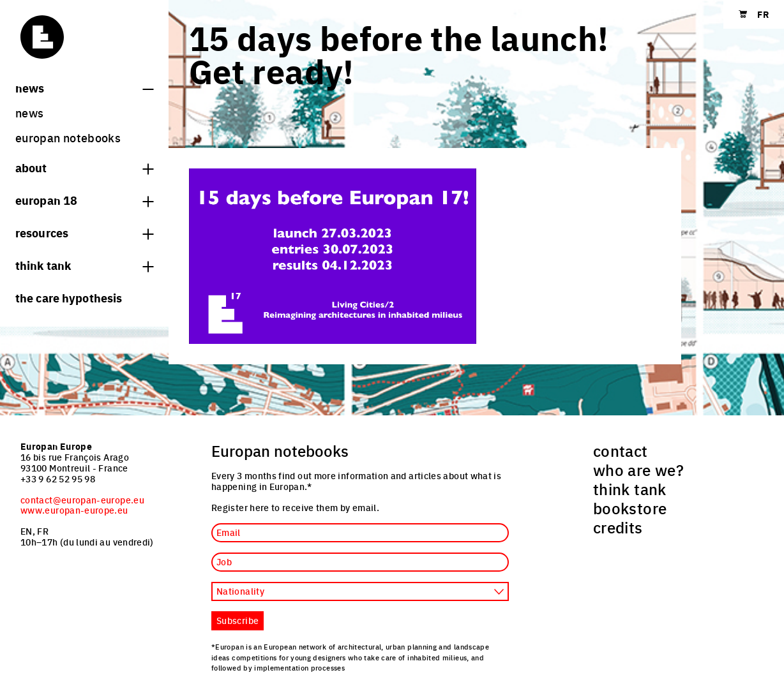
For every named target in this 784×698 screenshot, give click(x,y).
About (84, 167)
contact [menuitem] (621, 450)
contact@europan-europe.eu (82, 500)
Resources (84, 232)
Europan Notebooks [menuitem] (68, 137)
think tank (84, 265)
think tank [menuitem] (630, 489)
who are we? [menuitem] (638, 470)
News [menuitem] (29, 113)
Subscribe (237, 620)
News (84, 87)
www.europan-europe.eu (74, 510)
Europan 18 (84, 200)
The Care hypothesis (69, 297)
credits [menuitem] (618, 527)
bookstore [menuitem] (630, 508)
